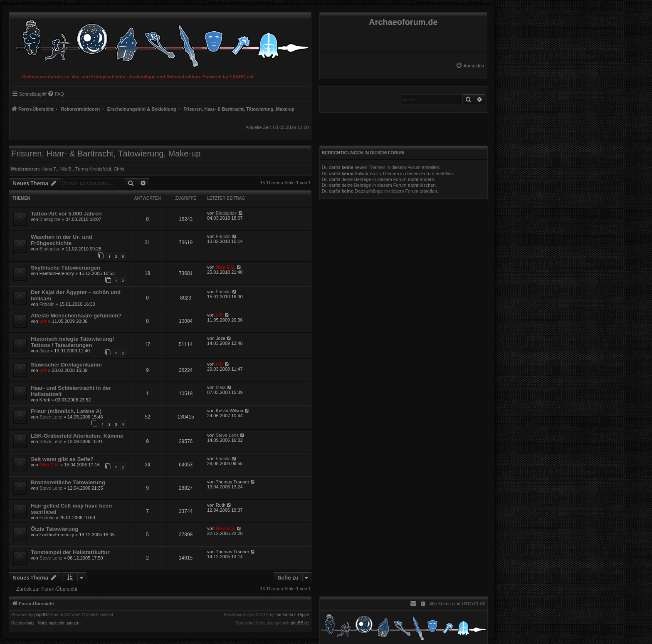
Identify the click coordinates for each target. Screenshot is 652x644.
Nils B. (66, 169)
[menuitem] (470, 66)
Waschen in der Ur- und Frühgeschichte (62, 240)
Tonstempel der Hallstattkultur (70, 552)
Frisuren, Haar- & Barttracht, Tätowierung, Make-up (106, 154)
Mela (221, 387)
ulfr (43, 321)
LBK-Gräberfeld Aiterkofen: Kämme (77, 436)
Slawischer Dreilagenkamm (66, 365)
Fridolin (223, 236)
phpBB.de (300, 623)
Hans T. (49, 169)
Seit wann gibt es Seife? (62, 459)
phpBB (41, 615)
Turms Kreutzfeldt (93, 169)
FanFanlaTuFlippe (292, 615)
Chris (119, 169)
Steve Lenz (51, 417)
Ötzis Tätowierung (54, 529)
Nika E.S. (226, 267)
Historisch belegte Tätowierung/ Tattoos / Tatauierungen (72, 342)
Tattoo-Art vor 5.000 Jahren (66, 214)
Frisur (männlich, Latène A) (66, 411)
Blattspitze (50, 219)
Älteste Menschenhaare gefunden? (76, 316)
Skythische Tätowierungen (65, 268)
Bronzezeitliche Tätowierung (68, 482)
